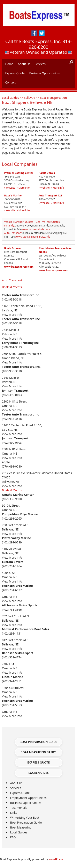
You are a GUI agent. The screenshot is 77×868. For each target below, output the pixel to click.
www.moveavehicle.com (36, 229)
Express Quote (15, 73)
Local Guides (38, 773)
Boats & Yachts (12, 287)
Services (40, 64)
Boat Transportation (53, 98)
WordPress (56, 859)
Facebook (34, 33)
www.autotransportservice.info (33, 237)
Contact (10, 82)
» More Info (23, 188)
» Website (10, 188)
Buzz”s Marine (13, 196)
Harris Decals (47, 173)
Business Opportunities (45, 73)
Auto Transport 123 (50, 196)
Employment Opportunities (28, 798)
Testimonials (18, 808)
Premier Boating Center (19, 173)
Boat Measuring (21, 827)
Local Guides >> (13, 98)
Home (9, 64)
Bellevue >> (32, 98)
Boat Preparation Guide (38, 742)
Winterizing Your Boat (25, 818)
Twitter (42, 33)
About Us (24, 64)
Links (13, 813)
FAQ (13, 837)
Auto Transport (13, 233)
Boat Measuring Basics (38, 752)
